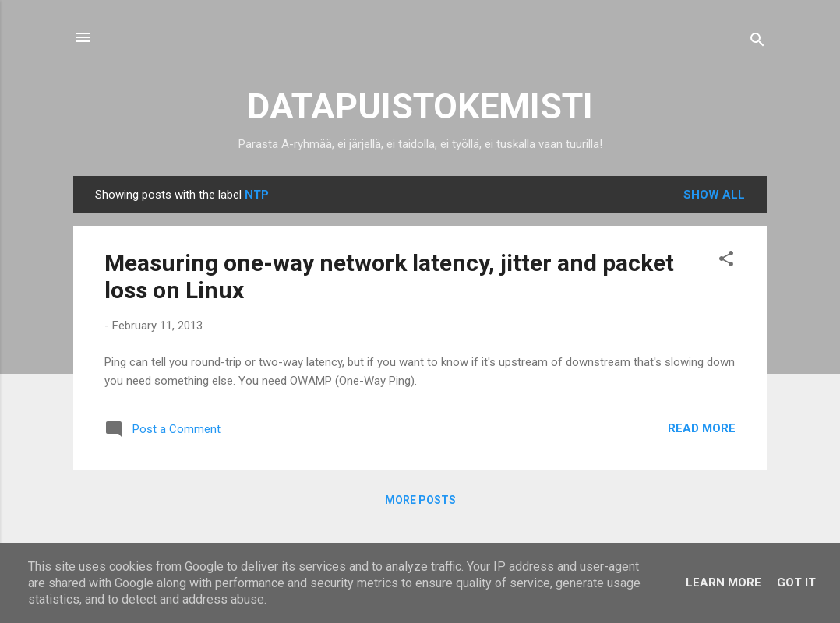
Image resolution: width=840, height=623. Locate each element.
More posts (420, 500)
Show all (714, 195)
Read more (702, 428)
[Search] (757, 42)
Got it (796, 583)
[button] (726, 261)
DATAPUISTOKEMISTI (420, 106)
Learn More (724, 583)
